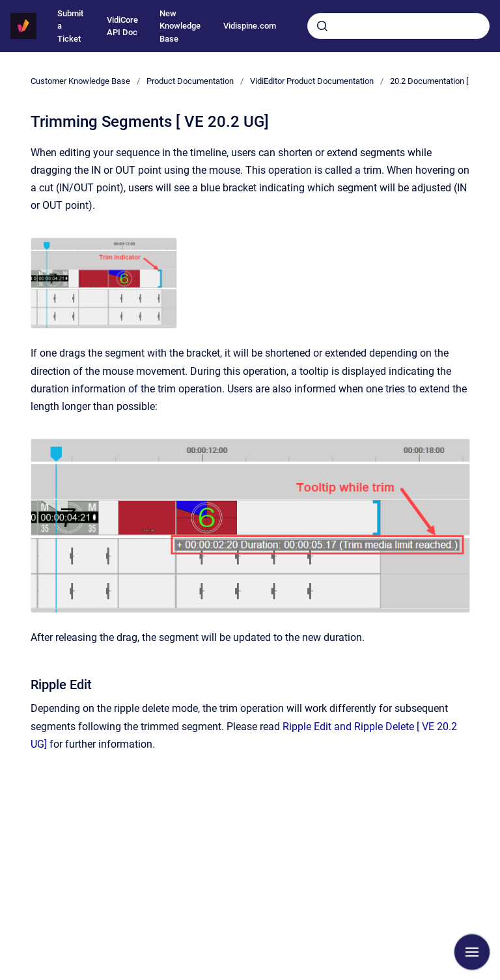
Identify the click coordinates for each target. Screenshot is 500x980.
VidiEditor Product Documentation (312, 81)
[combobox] (398, 26)
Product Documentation (190, 81)
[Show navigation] (472, 952)
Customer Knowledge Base (80, 81)
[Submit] (322, 26)
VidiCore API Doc (122, 26)
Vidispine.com (250, 26)
